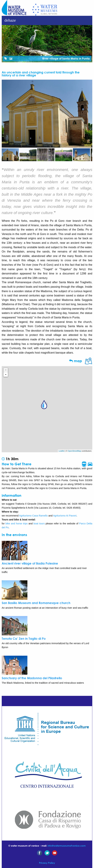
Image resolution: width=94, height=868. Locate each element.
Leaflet (62, 451)
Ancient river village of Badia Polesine (30, 563)
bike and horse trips (17, 524)
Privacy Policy (47, 863)
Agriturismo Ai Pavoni (65, 516)
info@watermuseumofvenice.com (67, 846)
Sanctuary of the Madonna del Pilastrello (32, 678)
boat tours (39, 524)
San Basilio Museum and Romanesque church (36, 603)
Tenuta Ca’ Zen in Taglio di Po (24, 639)
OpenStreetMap (74, 451)
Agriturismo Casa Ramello (33, 516)
